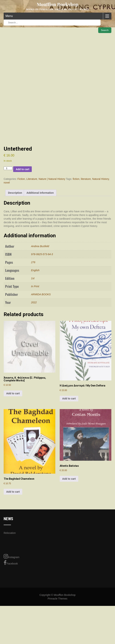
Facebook (11, 608)
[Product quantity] (8, 213)
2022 (34, 347)
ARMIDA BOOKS (41, 339)
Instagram (11, 602)
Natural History (101, 224)
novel (7, 228)
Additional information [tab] (40, 238)
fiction (76, 224)
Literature (32, 224)
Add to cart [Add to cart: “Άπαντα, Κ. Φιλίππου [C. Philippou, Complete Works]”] (13, 438)
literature (86, 224)
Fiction (21, 224)
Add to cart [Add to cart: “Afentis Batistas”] (69, 524)
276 (33, 307)
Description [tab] (15, 238)
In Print (35, 331)
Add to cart (22, 214)
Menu (9, 16)
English (35, 315)
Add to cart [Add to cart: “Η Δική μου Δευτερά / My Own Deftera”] (69, 444)
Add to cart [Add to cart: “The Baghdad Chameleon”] (13, 537)
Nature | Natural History (52, 224)
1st (33, 323)
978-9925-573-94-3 (42, 299)
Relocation (10, 578)
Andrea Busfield (40, 291)
